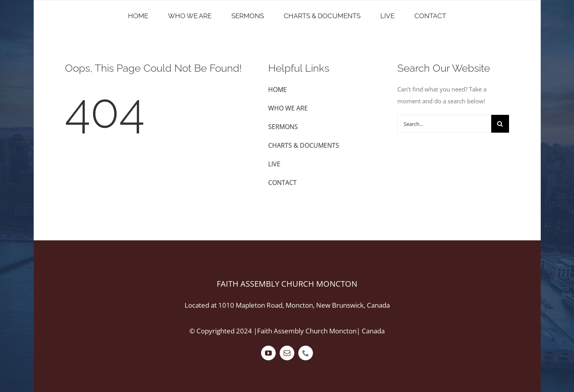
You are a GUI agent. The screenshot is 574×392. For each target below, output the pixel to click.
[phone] (306, 353)
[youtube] (268, 353)
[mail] (287, 353)
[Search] (500, 124)
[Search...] (444, 124)
